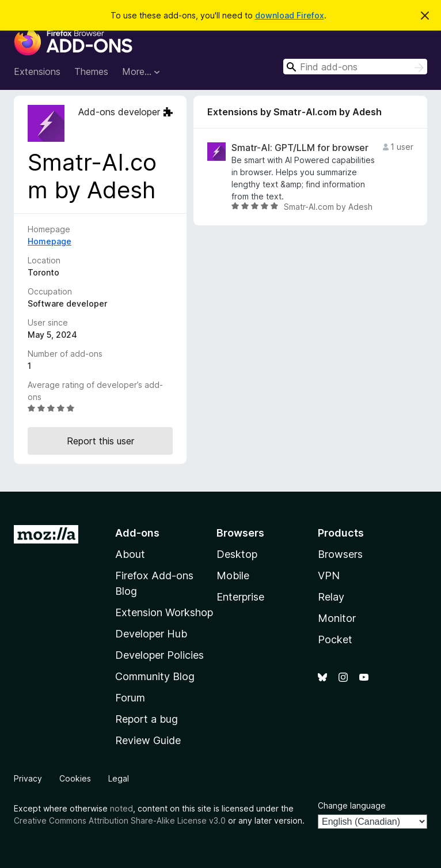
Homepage (50, 241)
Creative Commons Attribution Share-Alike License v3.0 (120, 820)
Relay (331, 597)
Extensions (37, 71)
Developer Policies (159, 655)
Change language (352, 805)
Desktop (237, 554)
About (130, 554)
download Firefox (290, 15)
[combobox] (355, 67)
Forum (130, 698)
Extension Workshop (164, 612)
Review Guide (148, 740)
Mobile (233, 575)
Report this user (100, 441)
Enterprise (240, 597)
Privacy (28, 778)
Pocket (335, 639)
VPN (329, 575)
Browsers (340, 554)
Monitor (337, 618)
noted (121, 808)
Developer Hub (151, 634)
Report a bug (147, 719)
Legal (119, 778)
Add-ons (137, 533)
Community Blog (155, 676)
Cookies (75, 778)
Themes (91, 71)
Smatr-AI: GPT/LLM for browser (300, 148)
